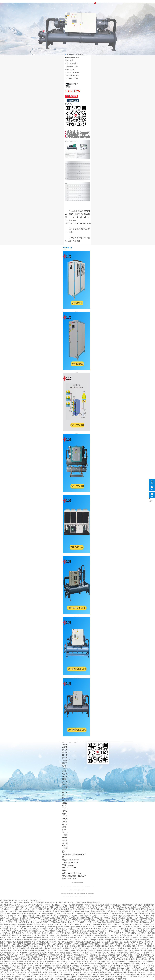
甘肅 (72, 886)
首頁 (64, 1)
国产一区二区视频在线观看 (100, 937)
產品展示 (70, 1)
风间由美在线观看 (35, 972)
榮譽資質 (66, 3)
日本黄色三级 (28, 951)
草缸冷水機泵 (75, 894)
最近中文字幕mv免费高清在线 (79, 918)
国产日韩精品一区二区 (12, 937)
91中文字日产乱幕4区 (121, 951)
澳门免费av (76, 931)
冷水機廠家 (71, 55)
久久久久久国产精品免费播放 (99, 974)
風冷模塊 (75, 770)
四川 (90, 886)
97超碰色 (87, 944)
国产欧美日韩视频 (111, 972)
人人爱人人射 (137, 968)
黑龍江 (77, 886)
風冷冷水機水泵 (87, 897)
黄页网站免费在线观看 (42, 968)
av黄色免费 (46, 966)
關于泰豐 (74, 3)
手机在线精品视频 (77, 964)
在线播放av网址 (29, 924)
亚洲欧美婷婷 (87, 946)
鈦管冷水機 (81, 894)
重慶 (70, 890)
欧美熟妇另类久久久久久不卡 (66, 922)
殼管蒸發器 (75, 763)
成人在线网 (138, 905)
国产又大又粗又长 (23, 977)
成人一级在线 (28, 927)
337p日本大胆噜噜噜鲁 (101, 922)
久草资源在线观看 (35, 905)
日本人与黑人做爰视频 (70, 905)
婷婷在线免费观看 (118, 937)
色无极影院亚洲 (99, 946)
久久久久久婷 (136, 911)
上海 (78, 890)
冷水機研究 (87, 894)
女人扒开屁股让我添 (33, 933)
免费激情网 (116, 974)
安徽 (87, 886)
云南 (91, 886)
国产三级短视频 (144, 946)
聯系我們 (81, 3)
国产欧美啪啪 (40, 927)
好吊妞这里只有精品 (67, 909)
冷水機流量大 (75, 897)
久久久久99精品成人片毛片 (38, 907)
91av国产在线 (11, 911)
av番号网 (6, 959)
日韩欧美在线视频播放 (80, 933)
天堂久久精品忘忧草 (37, 918)
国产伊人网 (19, 955)
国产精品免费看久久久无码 (111, 959)
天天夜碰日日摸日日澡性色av (83, 927)
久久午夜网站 (107, 964)
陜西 (73, 890)
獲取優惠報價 (71, 96)
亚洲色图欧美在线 (49, 972)
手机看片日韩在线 (72, 957)
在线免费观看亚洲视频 (61, 951)
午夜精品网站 (69, 942)
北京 (85, 890)
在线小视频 (85, 911)
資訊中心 (78, 1)
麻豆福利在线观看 (15, 927)
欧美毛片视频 (65, 933)
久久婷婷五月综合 (137, 942)
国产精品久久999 (119, 964)
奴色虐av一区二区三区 (100, 968)
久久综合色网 (11, 920)
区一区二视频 (53, 909)
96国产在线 (81, 914)
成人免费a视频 (116, 940)
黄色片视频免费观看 (98, 911)
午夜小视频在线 (32, 948)
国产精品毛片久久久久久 (25, 922)
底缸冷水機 (81, 897)
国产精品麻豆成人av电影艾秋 (51, 929)
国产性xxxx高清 (101, 957)
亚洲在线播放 (124, 911)
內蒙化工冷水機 (69, 897)
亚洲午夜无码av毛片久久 (27, 920)
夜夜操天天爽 (141, 909)
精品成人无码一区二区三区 (108, 929)
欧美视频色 (15, 959)
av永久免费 (132, 907)
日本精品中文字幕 (87, 957)
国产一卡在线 (114, 966)
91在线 (125, 931)
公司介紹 (70, 745)
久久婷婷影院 (91, 951)
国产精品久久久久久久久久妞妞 (95, 948)
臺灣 (79, 886)
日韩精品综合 (38, 959)
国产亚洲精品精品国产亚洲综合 (27, 940)
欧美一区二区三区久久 (53, 959)
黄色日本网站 (121, 979)
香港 (74, 890)
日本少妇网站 (82, 959)
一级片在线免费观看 (100, 966)
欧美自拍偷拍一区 (64, 927)
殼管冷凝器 (75, 767)
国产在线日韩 (96, 944)
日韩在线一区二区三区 (47, 937)
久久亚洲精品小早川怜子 (53, 942)
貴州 (73, 886)
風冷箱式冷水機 (75, 760)
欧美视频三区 (94, 959)
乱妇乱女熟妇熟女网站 (111, 970)
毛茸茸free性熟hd (118, 922)
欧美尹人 (68, 920)
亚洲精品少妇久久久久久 (71, 907)
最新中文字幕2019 (83, 924)
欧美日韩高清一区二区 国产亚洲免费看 (95, 905)
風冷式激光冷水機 (68, 894)
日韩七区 (114, 916)
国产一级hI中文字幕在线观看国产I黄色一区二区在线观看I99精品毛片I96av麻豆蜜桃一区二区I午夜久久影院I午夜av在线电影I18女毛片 (50, 903)
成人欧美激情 (92, 914)
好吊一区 (134, 957)
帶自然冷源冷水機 (78, 894)
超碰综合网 (40, 922)
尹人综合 (100, 931)
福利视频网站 (8, 968)
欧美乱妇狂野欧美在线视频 (17, 942)
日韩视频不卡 (21, 907)
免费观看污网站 (90, 920)
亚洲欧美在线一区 (127, 966)
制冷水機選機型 (84, 894)
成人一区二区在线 (69, 959)
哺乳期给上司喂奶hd (124, 933)
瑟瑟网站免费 (132, 961)
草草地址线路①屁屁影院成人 (50, 948)
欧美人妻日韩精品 (35, 942)
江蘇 (81, 890)
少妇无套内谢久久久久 (63, 977)
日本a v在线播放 (136, 951)
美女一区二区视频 (141, 927)
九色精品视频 (145, 914)
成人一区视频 (69, 929)
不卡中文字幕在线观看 (131, 977)
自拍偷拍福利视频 (15, 924)
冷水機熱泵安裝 (90, 897)
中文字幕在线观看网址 (32, 914)
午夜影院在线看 (30, 955)
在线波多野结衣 (34, 966)
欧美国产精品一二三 (124, 944)
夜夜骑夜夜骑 (26, 959)
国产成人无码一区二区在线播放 (69, 972)
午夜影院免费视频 (58, 966)
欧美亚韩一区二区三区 (43, 951)
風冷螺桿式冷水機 (75, 749)
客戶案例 (86, 1)
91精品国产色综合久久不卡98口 (69, 940)
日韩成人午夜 (80, 929)
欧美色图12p (51, 927)
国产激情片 (29, 970)
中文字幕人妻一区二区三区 (119, 957)
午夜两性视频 (54, 955)
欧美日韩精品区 (18, 961)
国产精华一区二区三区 (120, 942)
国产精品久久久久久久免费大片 (109, 920)
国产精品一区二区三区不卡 (11, 951)
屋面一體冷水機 (83, 897)
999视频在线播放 (78, 951)
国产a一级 (49, 922)
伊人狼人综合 (77, 920)
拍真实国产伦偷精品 (11, 935)
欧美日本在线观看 (63, 935)
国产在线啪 (112, 948)
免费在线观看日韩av (82, 955)
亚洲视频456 (86, 966)
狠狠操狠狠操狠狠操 (130, 959)
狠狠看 (52, 935)
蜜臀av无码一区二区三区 (51, 914)
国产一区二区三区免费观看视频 (118, 935)
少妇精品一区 (97, 918)
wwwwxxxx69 (92, 929)
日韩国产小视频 (140, 955)
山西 (82, 886)
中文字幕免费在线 (119, 961)
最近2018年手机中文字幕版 (100, 961)
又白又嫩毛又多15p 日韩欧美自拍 (133, 929)
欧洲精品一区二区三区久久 (123, 927)
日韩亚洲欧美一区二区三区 (124, 909)
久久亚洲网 (62, 970)
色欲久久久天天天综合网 (128, 916)
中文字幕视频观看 (44, 920)
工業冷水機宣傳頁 (72, 894)
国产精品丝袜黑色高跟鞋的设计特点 (14, 905)
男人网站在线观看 (97, 933)
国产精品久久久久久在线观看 (134, 940)
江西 (84, 886)
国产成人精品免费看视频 (138, 931)
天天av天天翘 (60, 953)
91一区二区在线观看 (44, 911)
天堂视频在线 (66, 916)
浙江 (76, 890)
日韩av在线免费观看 (48, 931)
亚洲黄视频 (95, 909)
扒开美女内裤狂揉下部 (141, 944)
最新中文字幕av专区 (73, 946)
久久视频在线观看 (42, 935)
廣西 (88, 886)
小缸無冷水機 (78, 897)
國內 (64, 886)
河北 (77, 890)
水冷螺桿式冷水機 (75, 745)
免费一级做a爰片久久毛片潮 (16, 972)
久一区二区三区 (67, 955)
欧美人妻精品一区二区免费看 (53, 957)
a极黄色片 (90, 935)
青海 (70, 886)
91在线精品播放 (33, 974)
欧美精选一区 (42, 924)
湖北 (83, 886)
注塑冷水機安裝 (89, 894)
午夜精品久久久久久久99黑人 (18, 931)
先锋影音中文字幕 (85, 922)
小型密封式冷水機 (65, 894)
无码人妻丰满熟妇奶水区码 (111, 977)
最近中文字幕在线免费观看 (123, 955)
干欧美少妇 (138, 918)
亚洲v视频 (95, 977)
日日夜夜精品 (17, 914)
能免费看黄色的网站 (114, 946)
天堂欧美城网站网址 (16, 970)
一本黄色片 (120, 953)
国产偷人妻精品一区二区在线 (99, 942)
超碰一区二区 (55, 907)
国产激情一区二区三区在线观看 (55, 944)
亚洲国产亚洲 (17, 964)
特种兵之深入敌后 (83, 909)
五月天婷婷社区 (13, 918)
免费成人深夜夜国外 (74, 953)
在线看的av (11, 907)
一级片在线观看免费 (39, 909)
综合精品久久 (8, 955)
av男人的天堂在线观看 (128, 972)
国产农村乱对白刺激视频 (88, 916)
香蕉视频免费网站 (130, 946)
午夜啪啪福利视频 (132, 914)
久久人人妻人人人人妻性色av (43, 977)
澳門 (74, 886)
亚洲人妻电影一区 (64, 931)
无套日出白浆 (115, 968)
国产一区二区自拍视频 (135, 922)
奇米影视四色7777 (104, 951)
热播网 (24, 966)
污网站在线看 (100, 935)
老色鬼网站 (11, 977)
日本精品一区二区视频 (52, 905)
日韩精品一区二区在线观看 (131, 924)
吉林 (66, 886)
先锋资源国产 (116, 905)
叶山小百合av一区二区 (67, 961)
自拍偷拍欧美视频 (35, 944)
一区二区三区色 (88, 940)
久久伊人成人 (63, 964)
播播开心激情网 (25, 957)
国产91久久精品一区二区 (146, 948)
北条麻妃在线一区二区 (23, 968)
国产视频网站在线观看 (20, 946)
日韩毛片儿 (10, 922)
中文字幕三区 (28, 964)
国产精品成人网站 (75, 944)
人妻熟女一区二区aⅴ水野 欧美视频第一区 (41, 961)
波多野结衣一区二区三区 (110, 924)
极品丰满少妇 (43, 955)
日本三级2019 (104, 916)
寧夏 (65, 886)
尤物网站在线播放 (73, 966)
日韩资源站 (96, 924)
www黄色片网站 (23, 909)
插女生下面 (39, 964)
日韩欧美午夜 (13, 953)
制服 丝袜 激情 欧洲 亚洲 (16, 979)
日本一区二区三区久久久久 (17, 944)
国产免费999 (143, 972)
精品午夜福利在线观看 (130, 970)
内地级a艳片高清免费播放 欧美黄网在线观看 (37, 953)
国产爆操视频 (112, 911)
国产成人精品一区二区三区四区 (78, 968)
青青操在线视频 (83, 961)
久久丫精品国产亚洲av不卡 (132, 920)
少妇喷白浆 (35, 931)
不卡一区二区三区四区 (113, 931)
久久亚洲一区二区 (125, 918)
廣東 (84, 890)
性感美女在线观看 (88, 931)
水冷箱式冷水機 (75, 756)
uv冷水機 (92, 894)
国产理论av (9, 940)
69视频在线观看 (81, 942)
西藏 (68, 886)
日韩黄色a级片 (30, 916)
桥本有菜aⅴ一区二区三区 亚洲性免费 (24, 929)
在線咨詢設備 (73, 101)
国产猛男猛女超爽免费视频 (57, 918)
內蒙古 (76, 886)
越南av (75, 916)
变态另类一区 (53, 924)
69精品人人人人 (51, 964)
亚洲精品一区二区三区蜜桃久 (77, 937)
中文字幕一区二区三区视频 (15, 948)
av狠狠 (3, 907)
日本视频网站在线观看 (26, 911)
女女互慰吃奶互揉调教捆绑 (15, 974)
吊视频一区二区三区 (15, 916)
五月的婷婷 (24, 918)
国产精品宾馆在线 (27, 935)
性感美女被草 (128, 905)
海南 (86, 886)
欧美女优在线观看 (58, 968)
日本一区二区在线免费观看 (93, 972)
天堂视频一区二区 (111, 918)
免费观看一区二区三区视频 (101, 955)
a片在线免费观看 (108, 979)
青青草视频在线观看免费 (62, 911)
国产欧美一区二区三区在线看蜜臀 (111, 914)
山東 (82, 890)
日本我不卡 (61, 937)
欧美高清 (146, 924)
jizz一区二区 (126, 968)
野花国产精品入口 (69, 914)
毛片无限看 (77, 948)
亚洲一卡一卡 (110, 933)
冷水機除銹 (66, 897)
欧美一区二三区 (107, 909)
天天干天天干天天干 (67, 924)
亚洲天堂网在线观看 (48, 940)
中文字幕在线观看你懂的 (130, 974)
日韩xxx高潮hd (64, 974)
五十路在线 (88, 953)
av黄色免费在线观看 (29, 937)
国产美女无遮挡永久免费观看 (90, 970)
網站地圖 (82, 883)
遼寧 (80, 886)
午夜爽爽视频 (58, 946)
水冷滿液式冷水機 (75, 752)
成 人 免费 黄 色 (18, 933)
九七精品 (53, 970)
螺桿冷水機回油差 (72, 897)
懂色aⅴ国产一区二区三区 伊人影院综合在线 (110, 907)
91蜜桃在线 (67, 948)
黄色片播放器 (73, 970)
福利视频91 (145, 977)
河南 (80, 890)
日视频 (52, 979)
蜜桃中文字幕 (86, 907)
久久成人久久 (35, 946)
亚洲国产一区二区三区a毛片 (38, 979)
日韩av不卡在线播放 (92, 964)
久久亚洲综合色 (144, 907)
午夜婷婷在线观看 (102, 940)
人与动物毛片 (15, 966)
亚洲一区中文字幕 (42, 970)
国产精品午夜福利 (78, 935)
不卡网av (76, 911)
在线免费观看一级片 (104, 927)
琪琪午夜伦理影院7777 (134, 953)
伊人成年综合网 (133, 964)
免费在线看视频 (109, 944)
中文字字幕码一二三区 (135, 937)
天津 (92, 886)
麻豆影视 (137, 933)
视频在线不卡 (58, 920)
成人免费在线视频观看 (82, 977)
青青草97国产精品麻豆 (126, 948)
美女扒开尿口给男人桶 (50, 933)
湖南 (72, 890)
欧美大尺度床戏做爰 (79, 974)
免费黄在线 (36, 957)
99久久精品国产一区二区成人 (48, 916)
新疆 (69, 886)
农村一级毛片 (146, 964)
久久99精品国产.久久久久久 (104, 953)
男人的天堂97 (47, 946)
